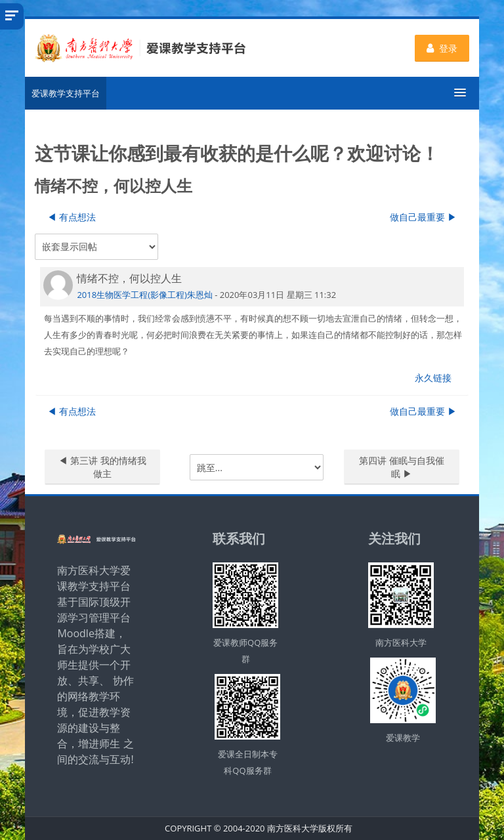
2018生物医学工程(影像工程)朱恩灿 (144, 295)
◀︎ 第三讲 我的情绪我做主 (102, 467)
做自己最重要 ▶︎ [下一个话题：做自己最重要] (423, 217)
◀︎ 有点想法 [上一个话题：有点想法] (72, 217)
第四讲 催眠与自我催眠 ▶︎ (402, 467)
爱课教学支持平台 (66, 93)
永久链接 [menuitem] (433, 378)
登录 (442, 48)
